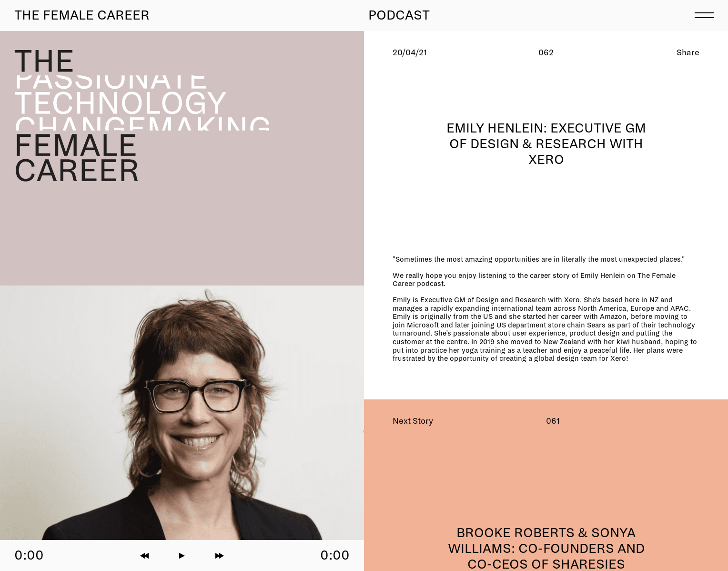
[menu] (704, 14)
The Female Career (82, 15)
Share (688, 53)
